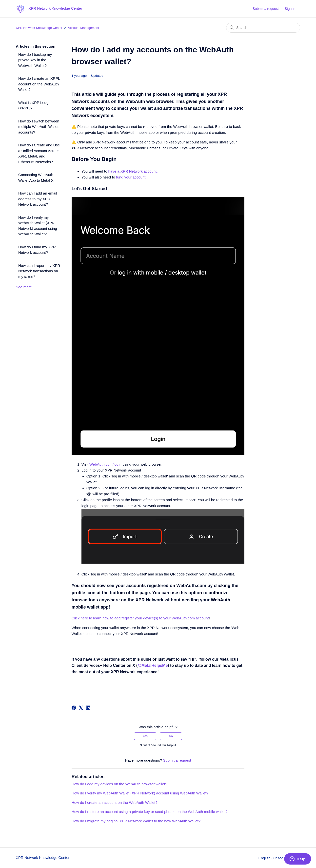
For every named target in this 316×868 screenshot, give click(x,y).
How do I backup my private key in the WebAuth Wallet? (35, 60)
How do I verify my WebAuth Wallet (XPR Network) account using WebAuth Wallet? (38, 226)
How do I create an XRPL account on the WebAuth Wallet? (39, 84)
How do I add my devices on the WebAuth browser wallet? (119, 784)
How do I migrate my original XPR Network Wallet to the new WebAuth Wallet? (136, 821)
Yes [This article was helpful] (145, 736)
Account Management (83, 28)
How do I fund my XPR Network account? (37, 250)
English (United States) (279, 858)
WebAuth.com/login (105, 464)
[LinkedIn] (88, 708)
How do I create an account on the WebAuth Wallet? (115, 802)
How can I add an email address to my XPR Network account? (38, 199)
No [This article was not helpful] (171, 736)
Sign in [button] (290, 9)
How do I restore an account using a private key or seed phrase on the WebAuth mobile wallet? (150, 812)
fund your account (131, 177)
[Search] (263, 28)
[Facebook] (74, 708)
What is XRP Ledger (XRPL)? (35, 105)
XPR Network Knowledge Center (39, 28)
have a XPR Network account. (133, 171)
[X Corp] (81, 708)
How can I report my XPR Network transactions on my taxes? (39, 271)
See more (24, 287)
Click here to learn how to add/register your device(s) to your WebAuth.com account (140, 618)
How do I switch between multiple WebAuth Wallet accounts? (39, 127)
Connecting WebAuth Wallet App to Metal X (36, 178)
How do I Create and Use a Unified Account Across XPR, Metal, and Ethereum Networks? (39, 153)
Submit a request (266, 9)
